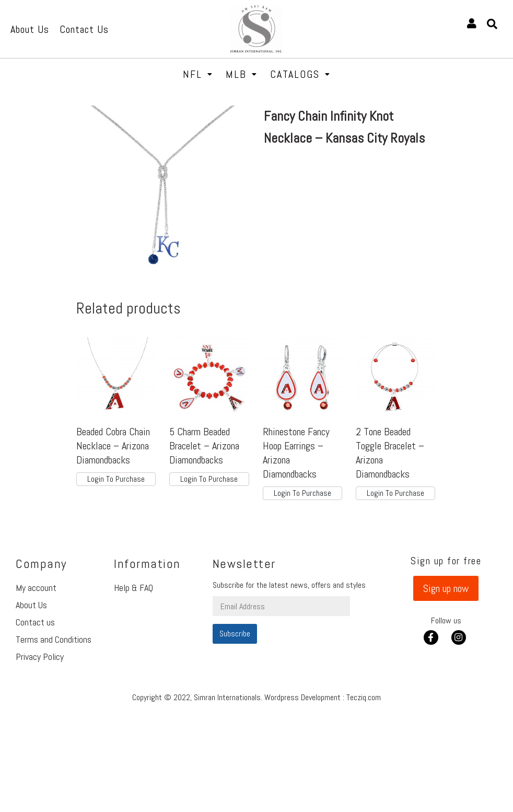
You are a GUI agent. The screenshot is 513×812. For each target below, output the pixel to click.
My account (36, 588)
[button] (446, 588)
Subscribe (235, 634)
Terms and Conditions (54, 639)
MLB (242, 74)
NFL (198, 74)
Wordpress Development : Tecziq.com (323, 697)
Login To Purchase (116, 479)
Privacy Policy (40, 657)
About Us (31, 605)
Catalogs (300, 74)
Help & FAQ (133, 588)
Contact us (35, 622)
